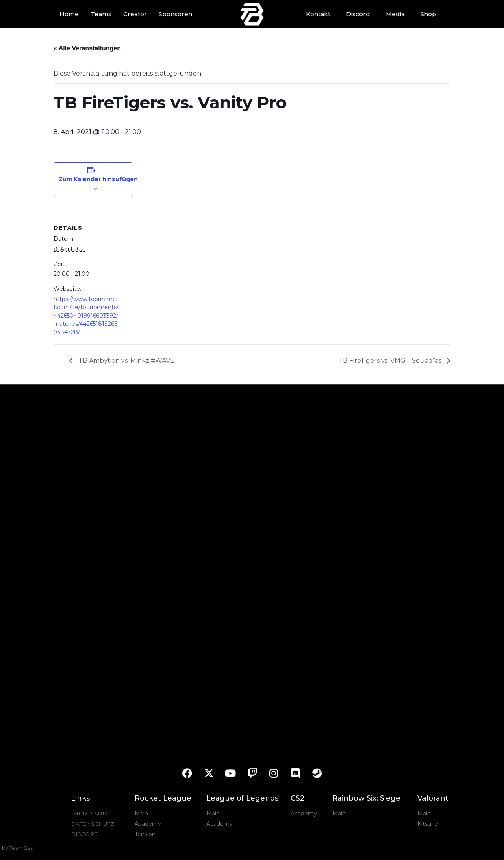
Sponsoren (175, 14)
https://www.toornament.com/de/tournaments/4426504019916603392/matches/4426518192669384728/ (87, 316)
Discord (358, 14)
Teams (101, 14)
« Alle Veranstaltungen (87, 48)
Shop (428, 14)
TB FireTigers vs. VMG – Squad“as (391, 361)
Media (395, 14)
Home (69, 14)
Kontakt (318, 14)
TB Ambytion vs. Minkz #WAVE (126, 361)
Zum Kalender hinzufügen (98, 179)
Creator (135, 14)
